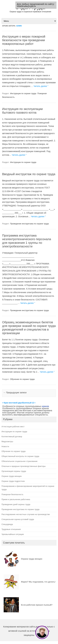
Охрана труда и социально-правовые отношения (30, 12)
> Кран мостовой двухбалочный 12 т (19, 403)
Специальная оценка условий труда (18, 519)
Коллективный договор (12, 436)
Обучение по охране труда (22, 379)
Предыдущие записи (15, 393)
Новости (5, 446)
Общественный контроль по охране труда (20, 456)
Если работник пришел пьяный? (37, 605)
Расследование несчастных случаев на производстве (26, 514)
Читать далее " (41, 86)
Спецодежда (7, 524)
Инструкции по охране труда (23, 93)
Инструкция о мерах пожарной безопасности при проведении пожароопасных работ (24, 40)
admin (19, 26)
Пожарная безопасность (12, 494)
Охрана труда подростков (13, 481)
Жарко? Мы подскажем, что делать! (38, 582)
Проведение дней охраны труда (16, 504)
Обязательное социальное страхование (19, 461)
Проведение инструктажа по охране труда (29, 224)
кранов (45, 406)
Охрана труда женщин (12, 476)
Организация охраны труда (14, 471)
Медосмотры (7, 441)
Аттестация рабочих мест (13, 427)
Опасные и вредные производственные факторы (24, 466)
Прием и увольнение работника (16, 499)
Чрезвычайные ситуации (13, 534)
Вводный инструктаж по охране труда (29, 174)
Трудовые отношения (11, 529)
